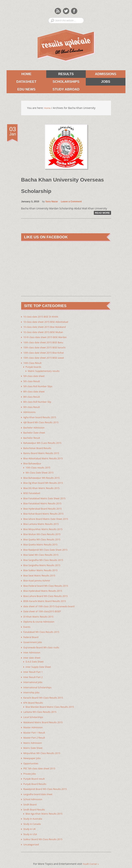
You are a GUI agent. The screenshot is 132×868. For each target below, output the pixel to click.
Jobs (98, 82)
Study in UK (30, 820)
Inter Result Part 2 (34, 671)
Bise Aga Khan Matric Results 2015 (47, 805)
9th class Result (33, 406)
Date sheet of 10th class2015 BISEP (45, 607)
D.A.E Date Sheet (36, 656)
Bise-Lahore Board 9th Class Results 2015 (49, 592)
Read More (102, 214)
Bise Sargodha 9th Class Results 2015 (46, 557)
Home (26, 74)
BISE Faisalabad (33, 491)
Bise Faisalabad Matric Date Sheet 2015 (47, 496)
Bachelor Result (33, 437)
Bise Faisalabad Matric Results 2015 (45, 501)
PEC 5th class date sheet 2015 (41, 761)
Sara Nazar (52, 203)
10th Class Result (34, 363)
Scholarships (63, 82)
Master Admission (34, 721)
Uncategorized (32, 836)
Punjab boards (35, 367)
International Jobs (34, 676)
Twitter (66, 11)
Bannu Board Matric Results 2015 (44, 452)
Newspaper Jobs (33, 751)
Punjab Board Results (36, 776)
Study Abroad (63, 90)
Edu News (21, 90)
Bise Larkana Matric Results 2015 (43, 521)
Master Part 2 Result (36, 731)
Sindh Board (31, 796)
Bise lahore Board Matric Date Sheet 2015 (49, 516)
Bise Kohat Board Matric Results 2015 (46, 511)
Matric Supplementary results (46, 371)
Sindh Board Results (36, 801)
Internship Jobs (33, 687)
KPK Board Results (35, 697)
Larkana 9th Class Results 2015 (42, 706)
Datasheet (21, 82)
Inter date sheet (33, 652)
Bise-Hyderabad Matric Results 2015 (45, 587)
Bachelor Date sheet (36, 432)
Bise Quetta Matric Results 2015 (43, 541)
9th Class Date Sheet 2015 (41, 471)
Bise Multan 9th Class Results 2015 (44, 531)
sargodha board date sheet (40, 786)
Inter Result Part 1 (34, 666)
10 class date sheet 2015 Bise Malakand (47, 328)
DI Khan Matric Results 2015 (40, 612)
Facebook (74, 11)
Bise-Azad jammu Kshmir (39, 577)
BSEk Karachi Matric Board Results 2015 (48, 597)
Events (27, 622)
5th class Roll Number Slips (40, 386)
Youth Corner (91, 855)
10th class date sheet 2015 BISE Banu (46, 343)
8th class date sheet (35, 391)
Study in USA (31, 826)
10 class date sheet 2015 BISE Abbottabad (49, 323)
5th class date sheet (35, 376)
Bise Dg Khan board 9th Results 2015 (46, 481)
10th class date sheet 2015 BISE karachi (47, 348)
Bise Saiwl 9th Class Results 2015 (43, 551)
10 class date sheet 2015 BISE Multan (46, 333)
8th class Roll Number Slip (39, 401)
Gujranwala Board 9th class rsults (44, 642)
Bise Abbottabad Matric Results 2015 (46, 457)
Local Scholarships (35, 711)
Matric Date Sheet (34, 741)
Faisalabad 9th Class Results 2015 (44, 627)
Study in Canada (33, 815)
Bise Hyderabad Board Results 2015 (45, 506)
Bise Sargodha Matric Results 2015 (44, 562)
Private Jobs (31, 766)
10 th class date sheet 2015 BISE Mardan (48, 338)
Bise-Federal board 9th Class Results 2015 (49, 582)
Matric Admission (34, 736)
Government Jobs (34, 637)
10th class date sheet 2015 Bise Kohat (46, 353)
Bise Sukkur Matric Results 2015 (43, 567)
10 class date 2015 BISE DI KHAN (43, 318)
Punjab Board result (36, 771)
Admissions (101, 74)
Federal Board (32, 632)
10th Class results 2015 (40, 466)
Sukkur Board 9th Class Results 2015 (46, 831)
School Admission (34, 791)
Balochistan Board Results (39, 447)
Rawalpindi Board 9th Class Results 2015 (48, 781)
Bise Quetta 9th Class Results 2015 (44, 536)
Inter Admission (33, 647)
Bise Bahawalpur (34, 462)
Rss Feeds (58, 11)
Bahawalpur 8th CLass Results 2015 (45, 442)
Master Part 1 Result (36, 726)
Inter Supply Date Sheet (40, 661)
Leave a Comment (71, 203)
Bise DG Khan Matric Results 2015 (44, 486)
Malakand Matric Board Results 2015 (46, 716)
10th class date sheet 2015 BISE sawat (46, 358)
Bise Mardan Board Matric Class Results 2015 (53, 701)
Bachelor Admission (35, 427)
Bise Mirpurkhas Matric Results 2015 (46, 526)
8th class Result (33, 396)
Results (60, 74)
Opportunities (32, 756)
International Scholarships (39, 681)
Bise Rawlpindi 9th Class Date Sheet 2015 (48, 546)
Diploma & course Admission (41, 617)
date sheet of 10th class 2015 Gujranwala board (52, 602)
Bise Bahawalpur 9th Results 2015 (44, 476)
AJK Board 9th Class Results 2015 (43, 421)
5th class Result (33, 381)
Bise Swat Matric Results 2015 (41, 572)
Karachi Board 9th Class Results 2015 (46, 692)
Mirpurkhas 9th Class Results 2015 (44, 746)
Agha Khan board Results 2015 (42, 416)
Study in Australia (34, 810)
